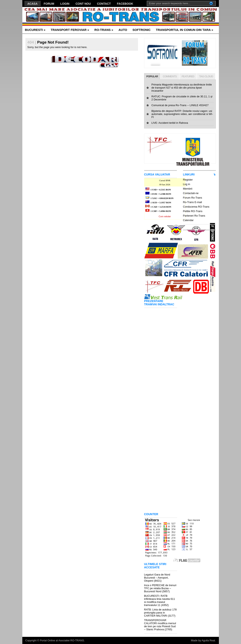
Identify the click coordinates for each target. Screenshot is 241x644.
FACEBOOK (125, 4)
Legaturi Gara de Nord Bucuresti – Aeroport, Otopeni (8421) (157, 578)
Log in (187, 184)
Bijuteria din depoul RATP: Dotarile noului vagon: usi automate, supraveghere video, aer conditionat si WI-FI (182, 114)
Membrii (188, 189)
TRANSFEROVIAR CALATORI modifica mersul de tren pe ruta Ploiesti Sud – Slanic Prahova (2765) (160, 625)
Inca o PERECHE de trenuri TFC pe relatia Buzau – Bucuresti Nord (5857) (160, 588)
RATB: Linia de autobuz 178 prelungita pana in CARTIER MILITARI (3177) (160, 613)
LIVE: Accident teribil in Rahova (170, 123)
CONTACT (104, 4)
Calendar (188, 220)
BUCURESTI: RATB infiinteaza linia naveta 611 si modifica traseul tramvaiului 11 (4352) (160, 600)
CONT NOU (83, 4)
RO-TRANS (104, 30)
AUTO (123, 30)
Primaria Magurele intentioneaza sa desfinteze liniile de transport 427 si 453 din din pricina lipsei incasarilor (182, 88)
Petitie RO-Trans (193, 211)
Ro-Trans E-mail (193, 202)
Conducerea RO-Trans (196, 207)
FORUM (49, 4)
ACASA (33, 4)
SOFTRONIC (141, 30)
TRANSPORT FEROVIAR (70, 30)
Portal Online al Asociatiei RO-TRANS (62, 640)
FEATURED (188, 76)
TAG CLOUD (206, 76)
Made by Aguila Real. (203, 640)
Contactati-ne (191, 193)
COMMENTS (170, 76)
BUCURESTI (35, 30)
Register (188, 180)
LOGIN (65, 4)
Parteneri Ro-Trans (194, 216)
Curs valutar (165, 216)
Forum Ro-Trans (193, 198)
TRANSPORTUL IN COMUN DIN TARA (184, 30)
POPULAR (152, 76)
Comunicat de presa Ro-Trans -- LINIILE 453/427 (180, 105)
